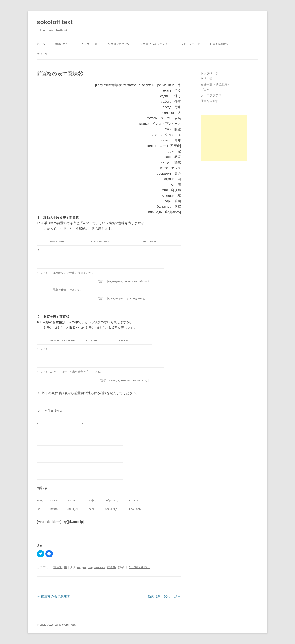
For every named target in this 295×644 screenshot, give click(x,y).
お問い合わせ (63, 44)
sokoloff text (55, 22)
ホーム (41, 44)
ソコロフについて (119, 44)
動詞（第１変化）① (164, 596)
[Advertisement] (224, 138)
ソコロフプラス (211, 95)
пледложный (96, 567)
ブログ (205, 90)
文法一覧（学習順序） (215, 84)
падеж (82, 567)
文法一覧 (42, 54)
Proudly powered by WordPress (56, 625)
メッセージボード (189, 44)
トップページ (209, 73)
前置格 (58, 567)
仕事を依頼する (220, 44)
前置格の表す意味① (53, 596)
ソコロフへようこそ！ (154, 44)
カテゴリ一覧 (89, 44)
